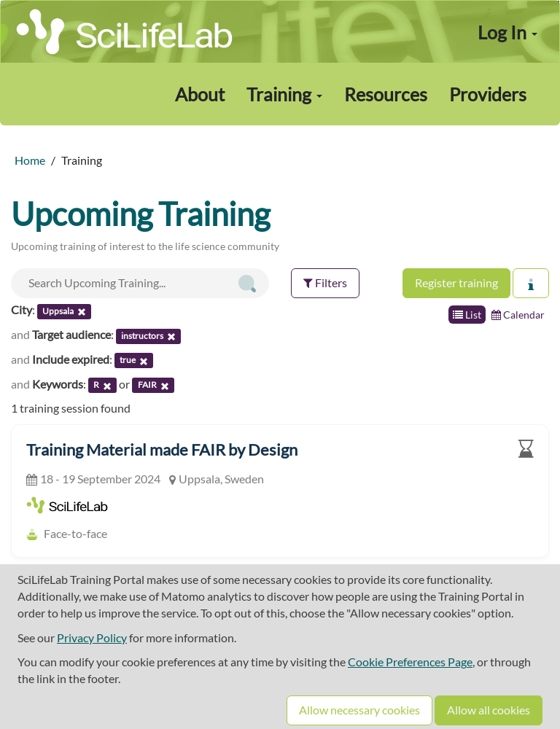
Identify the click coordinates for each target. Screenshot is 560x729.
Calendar (518, 315)
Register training (456, 282)
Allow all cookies (489, 710)
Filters (325, 282)
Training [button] (284, 94)
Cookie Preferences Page (410, 662)
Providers (488, 94)
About (200, 94)
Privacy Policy (92, 638)
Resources (386, 94)
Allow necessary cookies (359, 710)
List (467, 315)
